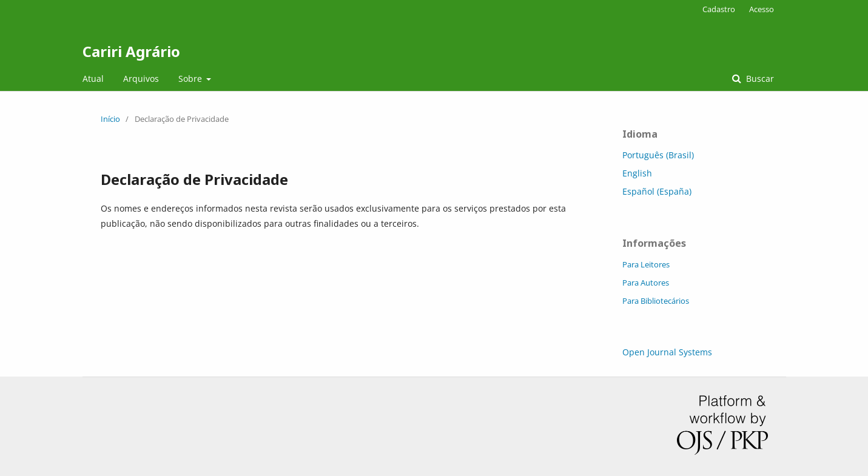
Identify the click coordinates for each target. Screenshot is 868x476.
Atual (93, 79)
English (637, 173)
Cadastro (719, 9)
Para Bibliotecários (656, 301)
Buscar (759, 79)
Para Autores (646, 283)
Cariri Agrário (131, 51)
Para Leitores (646, 264)
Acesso (762, 9)
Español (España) (657, 191)
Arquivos (141, 79)
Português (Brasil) (658, 155)
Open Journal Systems (667, 352)
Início (110, 119)
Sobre (191, 79)
